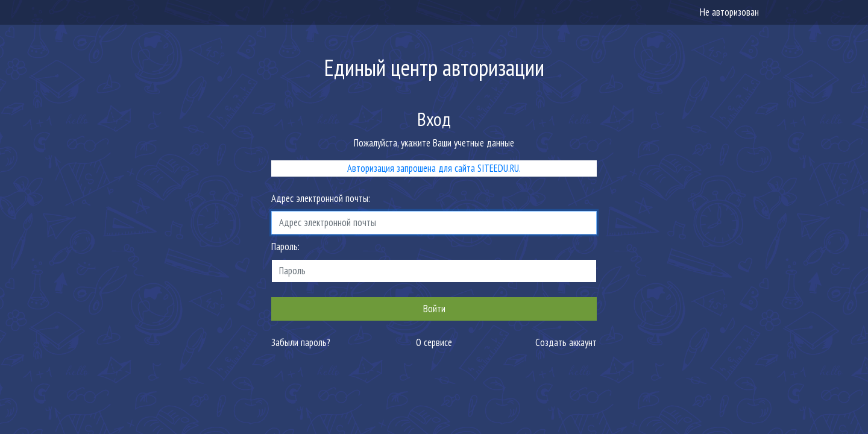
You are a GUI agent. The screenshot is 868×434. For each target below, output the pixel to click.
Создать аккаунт (566, 342)
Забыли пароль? (301, 342)
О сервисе (434, 342)
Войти (434, 309)
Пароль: (285, 247)
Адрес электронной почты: (321, 198)
